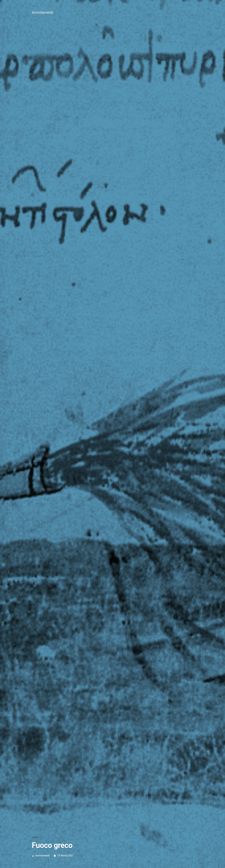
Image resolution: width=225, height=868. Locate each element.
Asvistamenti (42, 12)
